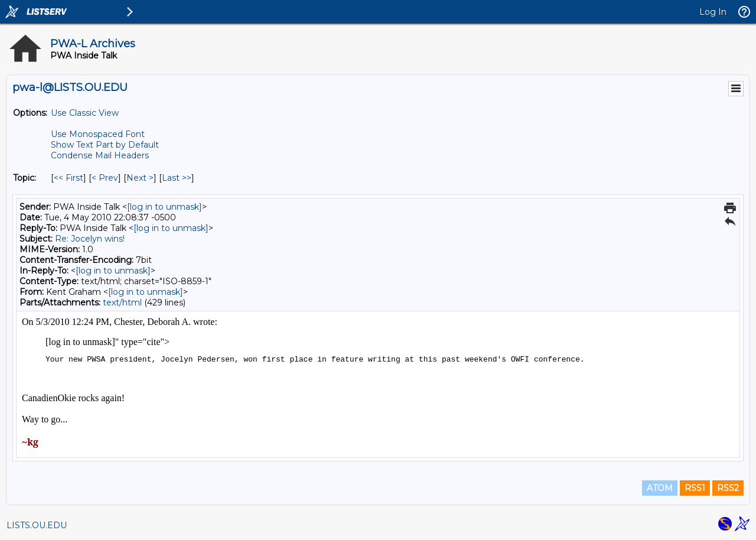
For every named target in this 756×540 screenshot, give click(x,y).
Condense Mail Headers (100, 155)
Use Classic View (85, 113)
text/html (122, 302)
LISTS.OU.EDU (37, 525)
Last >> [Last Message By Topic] (177, 178)
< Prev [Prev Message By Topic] (105, 178)
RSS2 (728, 488)
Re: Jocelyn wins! (90, 239)
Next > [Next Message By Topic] (140, 178)
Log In (713, 12)
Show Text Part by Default (105, 145)
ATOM (660, 488)
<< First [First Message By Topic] (69, 178)
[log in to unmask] (164, 207)
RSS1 (695, 488)
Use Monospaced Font (98, 134)
